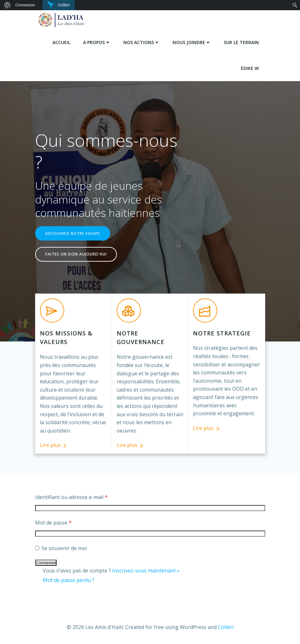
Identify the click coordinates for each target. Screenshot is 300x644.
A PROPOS (97, 42)
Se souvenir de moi (61, 548)
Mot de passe (53, 523)
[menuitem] (7, 5)
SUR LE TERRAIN (241, 42)
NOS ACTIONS (142, 42)
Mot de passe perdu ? (69, 580)
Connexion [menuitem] (25, 5)
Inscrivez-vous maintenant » (146, 571)
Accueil (61, 42)
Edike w (250, 68)
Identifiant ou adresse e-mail (71, 497)
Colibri (226, 627)
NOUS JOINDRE (192, 42)
